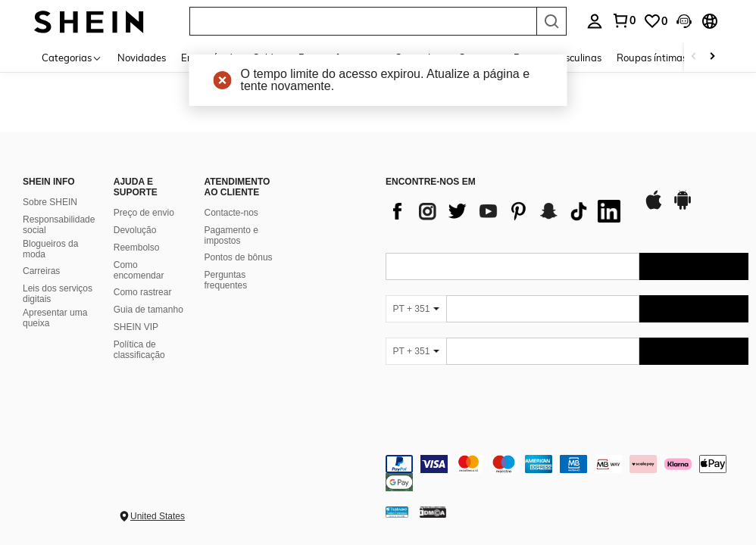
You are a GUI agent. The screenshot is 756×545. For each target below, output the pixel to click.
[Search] (551, 21)
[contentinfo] (567, 473)
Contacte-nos (231, 213)
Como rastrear (143, 292)
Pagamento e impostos (231, 235)
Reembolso (137, 248)
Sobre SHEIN (50, 202)
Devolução (135, 230)
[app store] (654, 207)
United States (158, 516)
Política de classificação (139, 350)
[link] (655, 21)
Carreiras (41, 271)
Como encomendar (139, 270)
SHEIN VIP (136, 327)
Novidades (142, 58)
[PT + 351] (416, 309)
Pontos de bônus (239, 257)
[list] (507, 211)
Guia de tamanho (148, 310)
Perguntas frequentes (226, 280)
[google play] (683, 207)
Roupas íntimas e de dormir (678, 58)
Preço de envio (144, 213)
